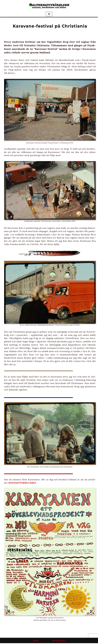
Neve (36, 641)
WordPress (59, 641)
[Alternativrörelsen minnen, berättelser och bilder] (49, 6)
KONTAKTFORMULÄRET (22, 484)
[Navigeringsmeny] (49, 14)
